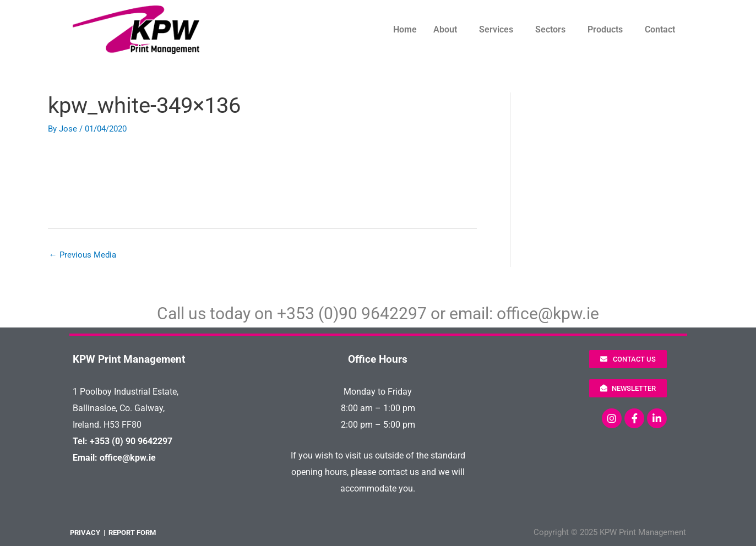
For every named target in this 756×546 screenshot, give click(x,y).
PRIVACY (85, 533)
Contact (660, 29)
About (445, 29)
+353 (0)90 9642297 (352, 313)
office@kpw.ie (548, 313)
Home (405, 29)
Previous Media (83, 255)
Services (496, 29)
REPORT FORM (132, 533)
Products (605, 29)
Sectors (550, 29)
